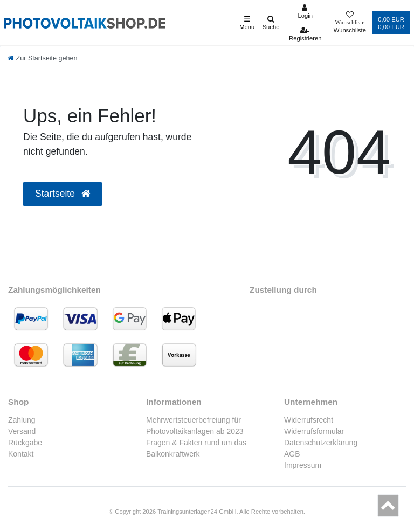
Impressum (303, 465)
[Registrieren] (305, 34)
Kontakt (21, 454)
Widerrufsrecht (309, 420)
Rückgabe (25, 443)
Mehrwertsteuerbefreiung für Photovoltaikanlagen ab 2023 (195, 426)
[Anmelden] (305, 11)
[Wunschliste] (350, 23)
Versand (22, 431)
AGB (292, 454)
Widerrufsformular (314, 431)
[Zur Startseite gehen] (43, 58)
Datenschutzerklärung (321, 443)
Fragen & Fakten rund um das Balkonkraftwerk (196, 448)
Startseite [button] (63, 194)
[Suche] (271, 23)
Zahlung (22, 420)
